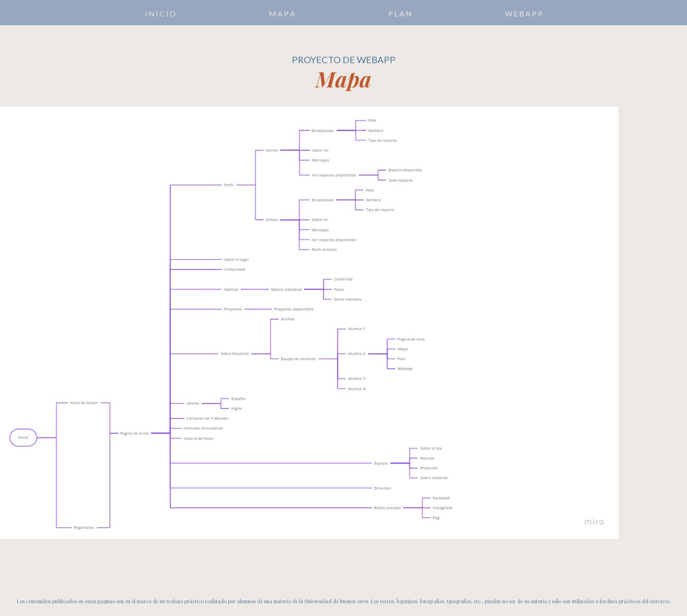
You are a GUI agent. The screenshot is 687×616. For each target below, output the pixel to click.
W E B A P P (524, 14)
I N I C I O (160, 14)
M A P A (282, 14)
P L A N (400, 14)
